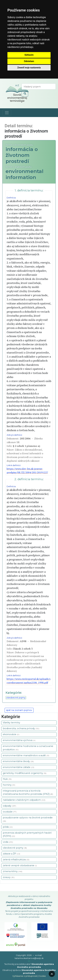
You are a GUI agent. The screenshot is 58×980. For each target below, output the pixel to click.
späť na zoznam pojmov (19, 710)
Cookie (42, 976)
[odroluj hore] (52, 974)
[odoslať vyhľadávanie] (25, 94)
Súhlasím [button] (29, 55)
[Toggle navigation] (7, 113)
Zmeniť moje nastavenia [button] (29, 68)
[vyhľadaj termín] (39, 86)
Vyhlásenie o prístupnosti (25, 976)
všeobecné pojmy (16, 698)
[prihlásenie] (29, 961)
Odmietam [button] (29, 61)
